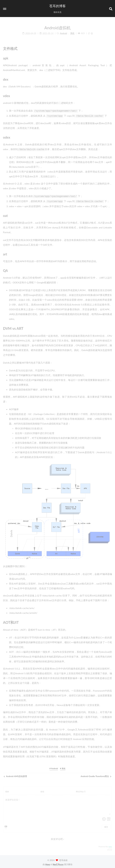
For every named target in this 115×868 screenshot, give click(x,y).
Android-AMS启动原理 (15, 775)
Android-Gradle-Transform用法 (96, 775)
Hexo (48, 863)
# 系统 (63, 767)
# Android (54, 767)
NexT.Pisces (58, 863)
